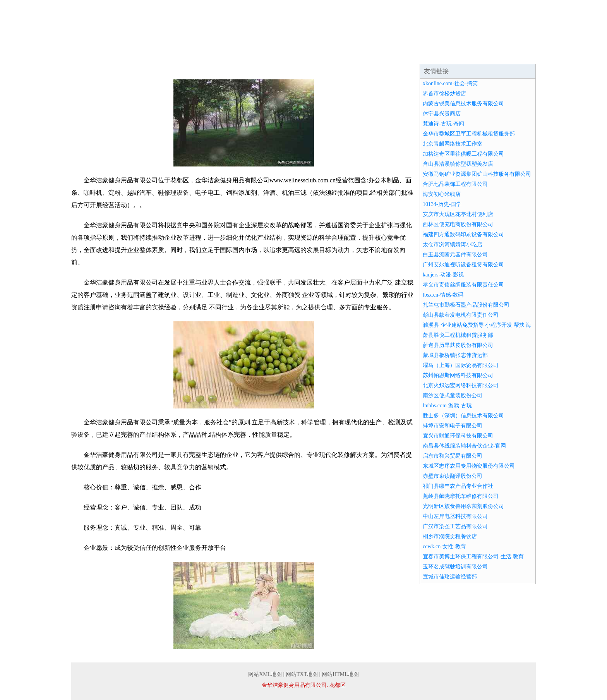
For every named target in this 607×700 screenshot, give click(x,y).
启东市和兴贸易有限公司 (453, 456)
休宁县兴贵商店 (442, 114)
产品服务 (235, 54)
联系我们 (468, 54)
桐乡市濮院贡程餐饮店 (450, 536)
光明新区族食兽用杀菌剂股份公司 (463, 506)
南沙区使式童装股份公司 (453, 395)
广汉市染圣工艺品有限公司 (455, 526)
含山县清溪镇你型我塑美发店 (458, 164)
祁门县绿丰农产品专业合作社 (458, 486)
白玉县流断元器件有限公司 (455, 255)
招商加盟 (375, 54)
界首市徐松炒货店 (444, 94)
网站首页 (96, 54)
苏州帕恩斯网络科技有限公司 (458, 375)
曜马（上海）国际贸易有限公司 (461, 365)
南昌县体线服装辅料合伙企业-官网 (464, 446)
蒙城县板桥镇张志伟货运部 (455, 355)
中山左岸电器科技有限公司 (455, 516)
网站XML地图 (265, 674)
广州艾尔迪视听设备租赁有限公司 (463, 265)
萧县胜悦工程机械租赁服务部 (458, 335)
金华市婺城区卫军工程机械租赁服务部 (469, 134)
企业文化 (189, 54)
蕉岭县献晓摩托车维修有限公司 (461, 496)
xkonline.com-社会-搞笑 (450, 83)
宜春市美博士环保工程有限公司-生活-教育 (473, 557)
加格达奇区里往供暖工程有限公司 (463, 154)
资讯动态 (328, 54)
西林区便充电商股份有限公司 (458, 224)
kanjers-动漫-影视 (443, 275)
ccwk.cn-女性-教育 (444, 546)
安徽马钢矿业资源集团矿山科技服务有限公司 (477, 174)
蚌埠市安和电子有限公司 (453, 426)
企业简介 (142, 54)
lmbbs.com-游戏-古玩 (447, 406)
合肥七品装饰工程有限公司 (455, 184)
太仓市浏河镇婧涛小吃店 (453, 244)
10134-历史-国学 (442, 204)
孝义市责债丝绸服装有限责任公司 (463, 285)
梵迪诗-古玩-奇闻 (443, 124)
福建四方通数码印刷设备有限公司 (463, 234)
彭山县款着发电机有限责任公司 (461, 315)
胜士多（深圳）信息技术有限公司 (463, 416)
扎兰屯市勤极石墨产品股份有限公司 (466, 305)
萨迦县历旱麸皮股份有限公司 (458, 345)
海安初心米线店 (442, 194)
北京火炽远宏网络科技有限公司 (461, 385)
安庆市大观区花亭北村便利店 (458, 214)
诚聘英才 (421, 54)
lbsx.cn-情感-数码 (443, 295)
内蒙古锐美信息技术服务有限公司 (463, 104)
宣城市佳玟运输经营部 (450, 577)
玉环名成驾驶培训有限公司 (455, 567)
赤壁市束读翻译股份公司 (453, 476)
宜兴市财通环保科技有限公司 (458, 436)
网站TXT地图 (302, 674)
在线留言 (514, 54)
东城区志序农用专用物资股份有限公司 (469, 466)
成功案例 (282, 54)
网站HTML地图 (340, 674)
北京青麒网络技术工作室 (453, 144)
